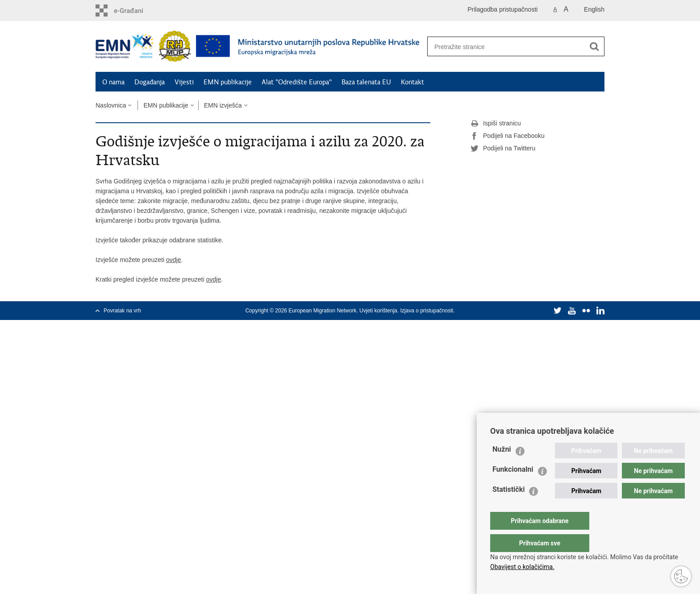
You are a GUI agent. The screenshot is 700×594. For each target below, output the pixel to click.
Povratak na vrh (122, 311)
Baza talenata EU (366, 82)
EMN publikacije (228, 82)
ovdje (173, 260)
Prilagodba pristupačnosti (502, 9)
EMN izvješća (223, 105)
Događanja (150, 82)
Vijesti (184, 82)
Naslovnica (111, 105)
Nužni (502, 467)
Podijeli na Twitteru (503, 149)
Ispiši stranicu (496, 124)
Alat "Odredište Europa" (297, 82)
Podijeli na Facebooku (508, 136)
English (594, 9)
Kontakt (412, 82)
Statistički (508, 507)
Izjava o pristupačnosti (427, 311)
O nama (113, 82)
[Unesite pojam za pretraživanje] (506, 47)
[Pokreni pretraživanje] (594, 46)
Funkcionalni (513, 487)
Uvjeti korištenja (378, 311)
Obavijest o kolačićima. (522, 567)
